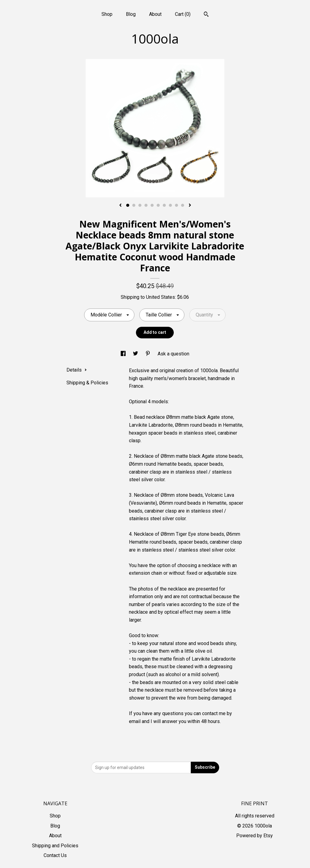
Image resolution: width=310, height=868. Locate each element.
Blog (131, 14)
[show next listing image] (190, 206)
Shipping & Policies (87, 383)
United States (160, 297)
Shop (107, 14)
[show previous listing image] (120, 206)
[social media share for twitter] (136, 354)
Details (77, 370)
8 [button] (170, 205)
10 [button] (183, 205)
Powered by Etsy (255, 836)
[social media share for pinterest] (148, 354)
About (155, 14)
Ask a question (173, 354)
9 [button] (176, 205)
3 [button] (140, 205)
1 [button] (128, 205)
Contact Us (55, 855)
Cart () (183, 14)
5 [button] (152, 205)
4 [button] (146, 205)
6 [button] (158, 205)
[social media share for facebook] (124, 354)
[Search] (206, 15)
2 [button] (134, 205)
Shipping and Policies (55, 846)
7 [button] (164, 205)
